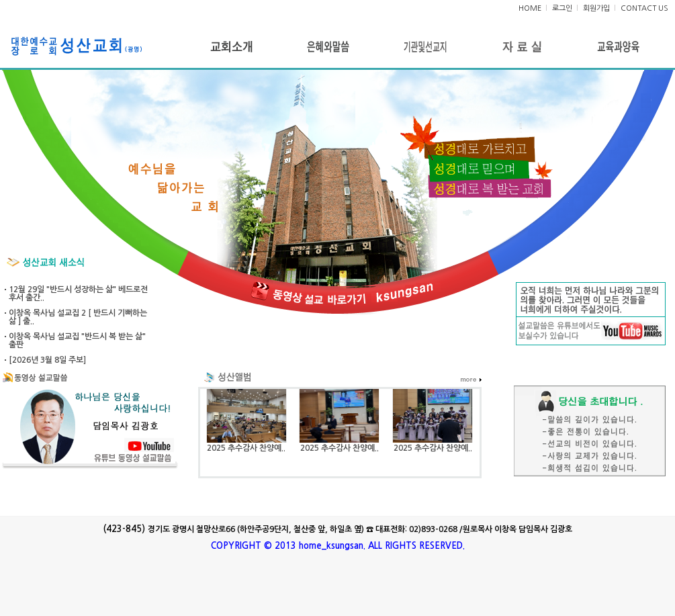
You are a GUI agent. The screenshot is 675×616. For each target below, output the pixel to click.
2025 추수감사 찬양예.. (246, 448)
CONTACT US (644, 8)
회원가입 (596, 8)
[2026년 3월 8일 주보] (47, 360)
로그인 (562, 8)
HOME (530, 8)
